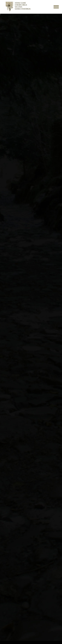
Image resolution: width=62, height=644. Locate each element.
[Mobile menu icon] (56, 7)
